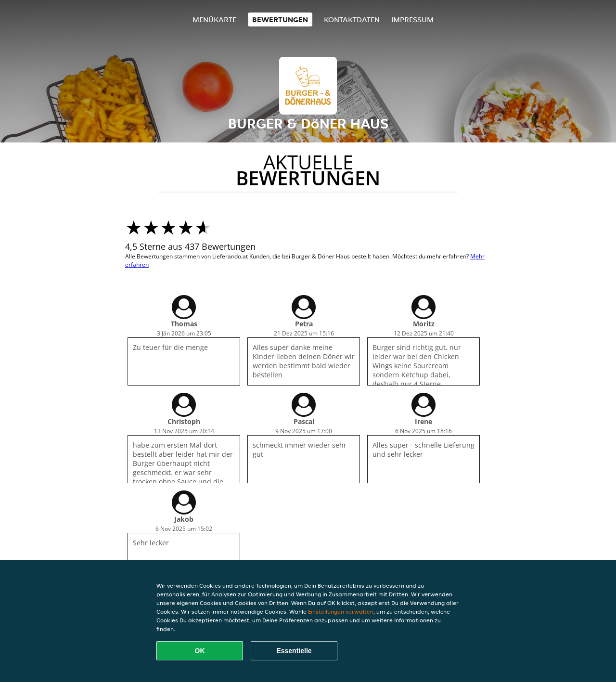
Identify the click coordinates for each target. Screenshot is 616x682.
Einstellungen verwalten (341, 611)
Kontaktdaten (352, 19)
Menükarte (214, 19)
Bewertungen (280, 19)
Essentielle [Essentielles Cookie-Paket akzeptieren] (294, 651)
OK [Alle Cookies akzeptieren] (200, 651)
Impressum (412, 19)
